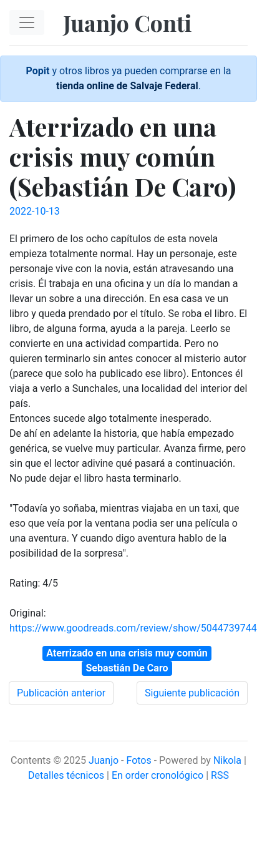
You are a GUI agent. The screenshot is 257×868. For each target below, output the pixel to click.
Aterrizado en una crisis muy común (127, 653)
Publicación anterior (61, 693)
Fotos (138, 760)
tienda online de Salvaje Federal (127, 86)
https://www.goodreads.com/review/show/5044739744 (133, 628)
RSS (220, 775)
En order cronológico (158, 775)
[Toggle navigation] (27, 22)
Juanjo (104, 760)
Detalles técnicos (66, 775)
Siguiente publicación (192, 693)
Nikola (227, 760)
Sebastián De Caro (127, 668)
